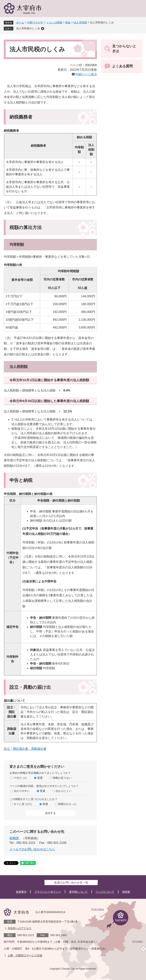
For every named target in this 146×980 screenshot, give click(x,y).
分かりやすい (22, 791)
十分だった (20, 778)
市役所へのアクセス (20, 928)
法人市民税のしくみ (28, 28)
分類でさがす (35, 22)
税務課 (14, 838)
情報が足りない (62, 778)
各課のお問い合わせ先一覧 (71, 883)
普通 (40, 778)
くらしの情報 (54, 22)
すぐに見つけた (23, 804)
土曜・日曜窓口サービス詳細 (25, 955)
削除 (43, 29)
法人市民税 (80, 22)
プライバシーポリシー (48, 892)
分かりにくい (63, 791)
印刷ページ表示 (86, 74)
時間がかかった (67, 804)
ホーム (20, 22)
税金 (68, 22)
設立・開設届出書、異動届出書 (25, 749)
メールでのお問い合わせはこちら (32, 849)
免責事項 (21, 892)
